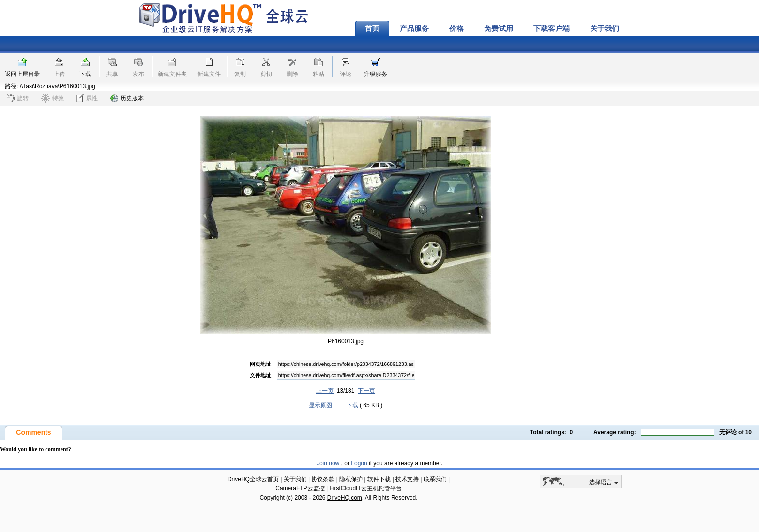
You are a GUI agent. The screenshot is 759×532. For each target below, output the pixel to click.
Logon (359, 463)
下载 (85, 74)
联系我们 (435, 479)
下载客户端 (552, 29)
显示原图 (320, 405)
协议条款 (323, 479)
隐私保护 (351, 479)
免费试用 (499, 29)
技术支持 (407, 479)
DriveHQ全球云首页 (253, 479)
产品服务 (414, 29)
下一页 (366, 391)
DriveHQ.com (345, 498)
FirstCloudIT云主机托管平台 (365, 488)
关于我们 (605, 29)
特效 (53, 98)
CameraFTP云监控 (300, 488)
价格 (456, 29)
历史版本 (127, 98)
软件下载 (379, 479)
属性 (87, 98)
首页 (372, 29)
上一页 (325, 391)
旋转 (18, 98)
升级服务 (376, 74)
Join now (329, 463)
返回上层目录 (22, 74)
